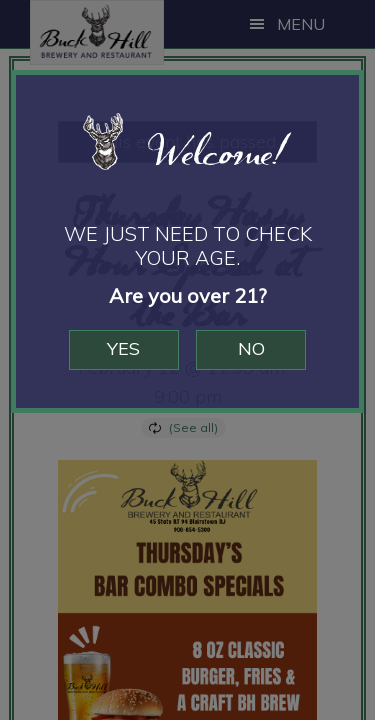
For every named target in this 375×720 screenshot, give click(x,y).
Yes (122, 348)
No (252, 348)
